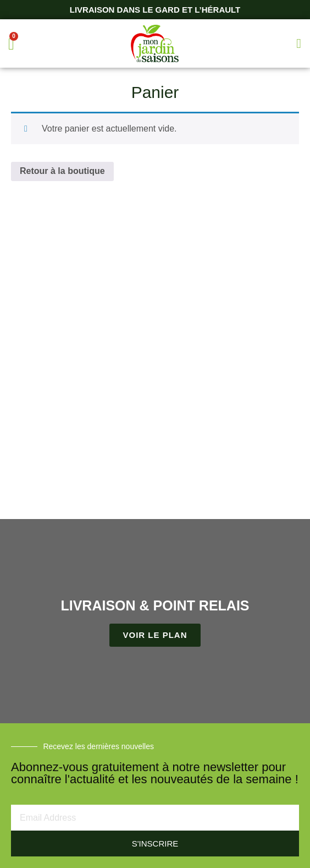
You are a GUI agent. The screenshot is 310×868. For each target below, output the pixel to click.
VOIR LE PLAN (155, 635)
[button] (299, 43)
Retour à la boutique (62, 171)
